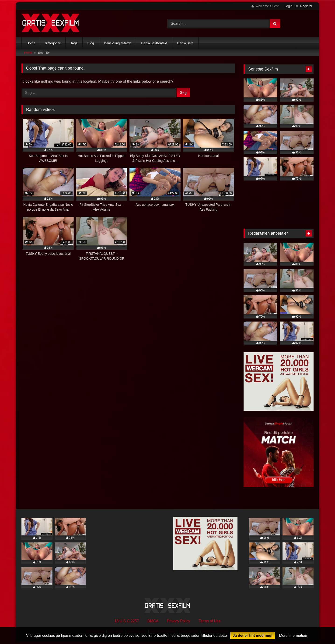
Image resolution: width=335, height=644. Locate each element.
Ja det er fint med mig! (253, 635)
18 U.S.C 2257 (127, 621)
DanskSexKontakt (154, 43)
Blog (91, 43)
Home (31, 43)
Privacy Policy (178, 621)
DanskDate (185, 43)
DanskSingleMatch (118, 43)
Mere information (293, 635)
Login (288, 6)
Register (306, 6)
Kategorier (53, 43)
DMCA (153, 621)
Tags (74, 43)
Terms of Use (209, 621)
